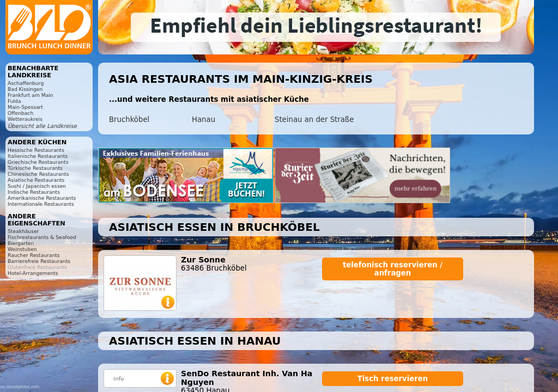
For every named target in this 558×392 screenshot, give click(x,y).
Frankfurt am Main (31, 95)
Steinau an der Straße (314, 120)
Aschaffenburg (26, 83)
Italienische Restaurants (38, 156)
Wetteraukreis (25, 119)
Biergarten (21, 243)
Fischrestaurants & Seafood (42, 237)
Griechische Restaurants (38, 162)
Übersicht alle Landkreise (42, 126)
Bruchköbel (129, 120)
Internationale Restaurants (41, 204)
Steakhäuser (23, 231)
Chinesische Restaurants (38, 174)
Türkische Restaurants (35, 168)
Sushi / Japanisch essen (37, 186)
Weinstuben (22, 249)
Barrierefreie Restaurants (39, 261)
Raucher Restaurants (34, 255)
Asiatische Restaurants (36, 180)
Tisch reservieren (393, 379)
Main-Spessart (25, 107)
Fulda (14, 101)
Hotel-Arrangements (33, 273)
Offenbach (20, 113)
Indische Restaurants (34, 192)
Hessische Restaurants (36, 150)
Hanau (204, 120)
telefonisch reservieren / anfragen (393, 269)
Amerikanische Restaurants (42, 198)
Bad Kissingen (25, 89)
